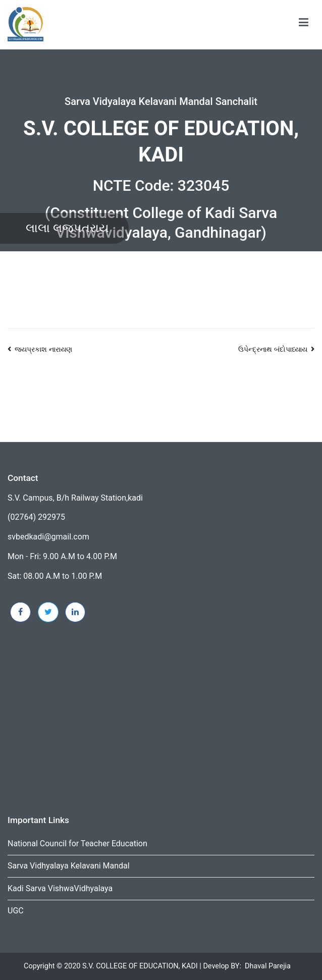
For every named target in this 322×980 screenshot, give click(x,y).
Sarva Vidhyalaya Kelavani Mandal (69, 866)
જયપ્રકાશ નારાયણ (43, 349)
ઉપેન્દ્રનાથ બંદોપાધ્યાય (273, 349)
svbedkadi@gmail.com (48, 537)
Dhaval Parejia (268, 966)
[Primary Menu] (304, 24)
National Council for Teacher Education (77, 843)
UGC (16, 911)
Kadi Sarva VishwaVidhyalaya (60, 888)
